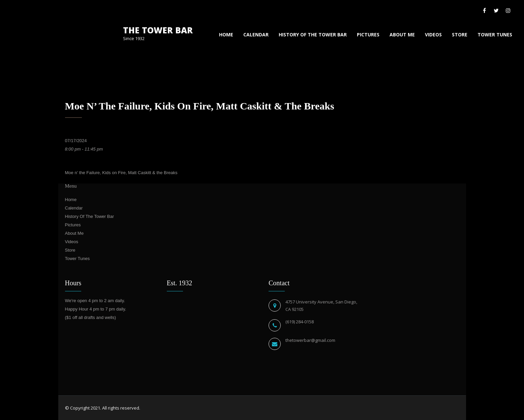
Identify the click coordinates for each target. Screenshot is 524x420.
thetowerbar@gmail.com (310, 340)
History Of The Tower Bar (313, 35)
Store (460, 35)
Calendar (256, 35)
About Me (402, 35)
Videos (433, 35)
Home (226, 35)
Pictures (368, 35)
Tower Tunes (495, 35)
